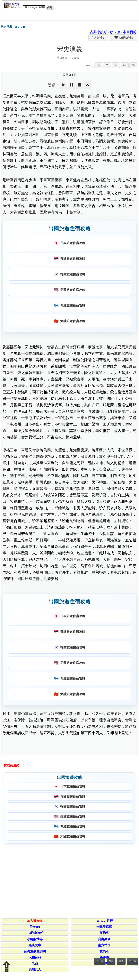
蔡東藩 (115, 32)
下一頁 (133, 961)
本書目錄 (130, 32)
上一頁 (100, 961)
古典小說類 (99, 32)
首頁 (111, 961)
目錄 (121, 961)
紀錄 (100, 37)
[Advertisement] (69, 878)
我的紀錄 (125, 37)
